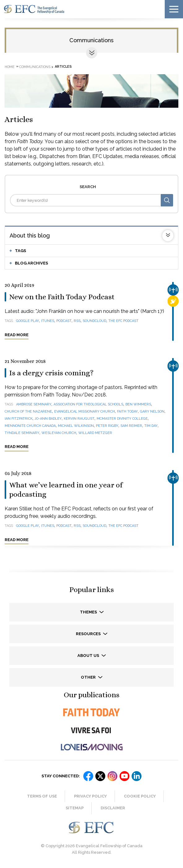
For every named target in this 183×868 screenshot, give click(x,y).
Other (89, 677)
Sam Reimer (131, 426)
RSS (77, 321)
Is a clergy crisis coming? (51, 373)
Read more (17, 335)
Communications (91, 40)
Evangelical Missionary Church (85, 411)
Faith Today (127, 411)
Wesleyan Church (59, 433)
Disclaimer (113, 808)
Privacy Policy (90, 796)
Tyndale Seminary (22, 433)
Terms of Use (42, 796)
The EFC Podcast (123, 321)
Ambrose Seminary (34, 404)
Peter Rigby (107, 426)
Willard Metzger (95, 433)
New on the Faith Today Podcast (62, 297)
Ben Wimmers (138, 404)
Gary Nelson (152, 411)
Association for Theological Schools (88, 404)
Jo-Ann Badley (48, 419)
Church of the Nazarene (28, 411)
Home (10, 67)
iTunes (48, 321)
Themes (89, 612)
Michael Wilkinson (76, 426)
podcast (64, 321)
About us (89, 656)
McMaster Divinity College (122, 419)
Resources (89, 634)
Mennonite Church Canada (30, 426)
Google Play (28, 321)
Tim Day (151, 426)
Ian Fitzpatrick (19, 419)
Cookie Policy (140, 796)
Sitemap (75, 808)
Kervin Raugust (79, 419)
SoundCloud (94, 321)
